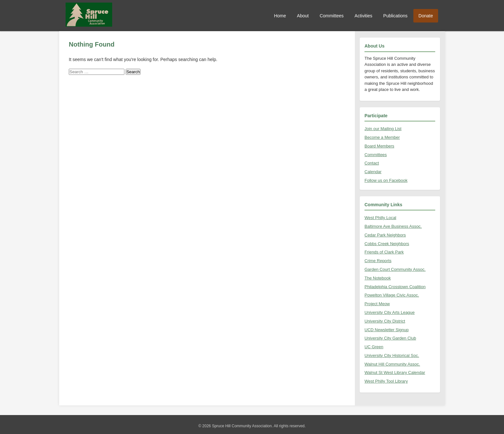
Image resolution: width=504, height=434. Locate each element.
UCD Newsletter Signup (387, 330)
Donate (426, 16)
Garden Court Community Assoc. (395, 269)
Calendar (373, 172)
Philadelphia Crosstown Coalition (395, 287)
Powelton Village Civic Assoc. (392, 295)
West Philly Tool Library (386, 381)
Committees (332, 16)
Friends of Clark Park (384, 252)
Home (280, 16)
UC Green (374, 347)
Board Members (379, 146)
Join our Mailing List (383, 129)
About (303, 16)
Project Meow (377, 304)
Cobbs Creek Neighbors (387, 244)
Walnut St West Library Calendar (395, 372)
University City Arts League (390, 312)
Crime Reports (378, 261)
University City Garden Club (390, 338)
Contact (372, 163)
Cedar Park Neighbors (385, 235)
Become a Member (382, 137)
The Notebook (378, 278)
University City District (385, 321)
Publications (395, 16)
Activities (363, 16)
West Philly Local (380, 218)
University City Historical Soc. (392, 355)
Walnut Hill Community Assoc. (392, 364)
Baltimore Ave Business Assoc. (393, 226)
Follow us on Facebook (386, 180)
